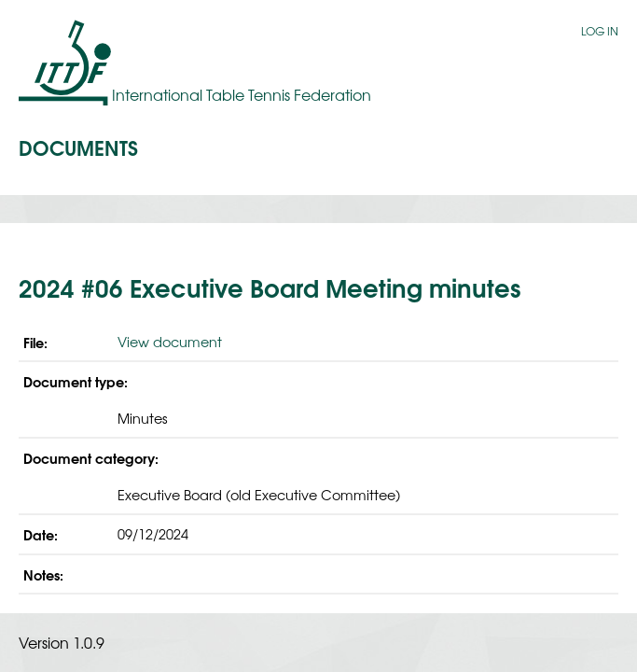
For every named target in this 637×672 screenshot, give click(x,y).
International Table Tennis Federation (242, 94)
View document (170, 341)
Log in (600, 31)
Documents (78, 147)
